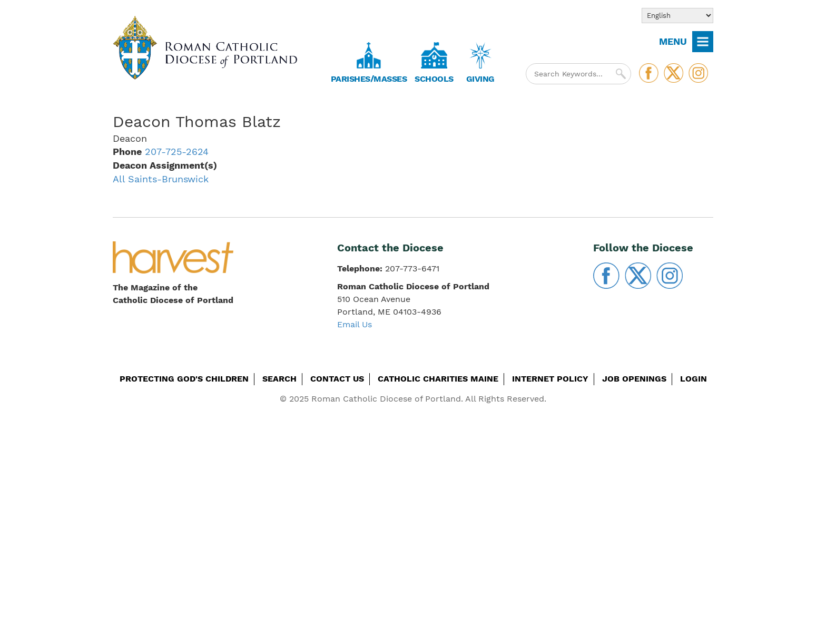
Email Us (355, 324)
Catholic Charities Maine (438, 379)
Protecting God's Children (184, 379)
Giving (480, 79)
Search (279, 379)
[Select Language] (677, 16)
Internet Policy (550, 379)
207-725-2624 (177, 152)
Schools (434, 79)
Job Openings (634, 379)
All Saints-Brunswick (161, 179)
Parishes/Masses (369, 79)
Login (694, 379)
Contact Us (337, 379)
